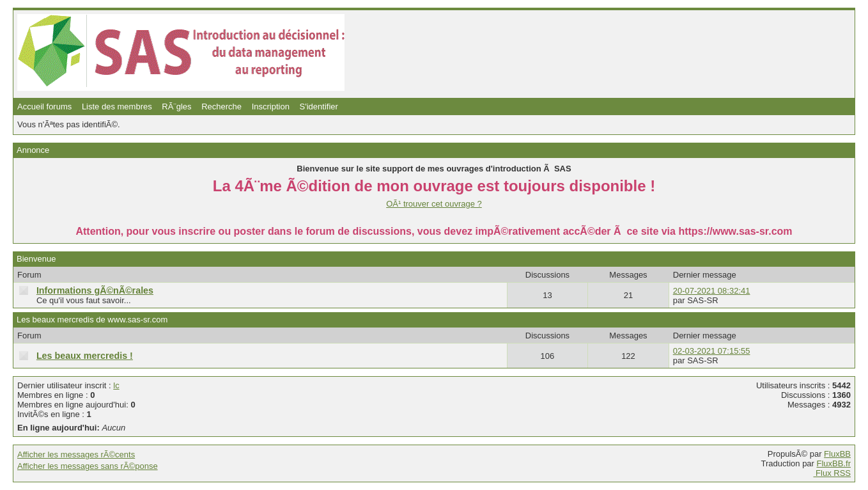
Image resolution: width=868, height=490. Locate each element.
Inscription (271, 107)
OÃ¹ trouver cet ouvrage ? (434, 204)
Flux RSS (832, 473)
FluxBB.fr (834, 463)
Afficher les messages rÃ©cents (76, 454)
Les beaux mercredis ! (85, 356)
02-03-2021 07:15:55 (712, 351)
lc (116, 385)
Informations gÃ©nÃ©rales (95, 290)
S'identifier (319, 107)
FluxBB (837, 454)
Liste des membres (117, 107)
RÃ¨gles (176, 107)
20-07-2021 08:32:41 (712, 291)
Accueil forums (44, 107)
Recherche (221, 107)
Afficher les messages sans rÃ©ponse (88, 466)
